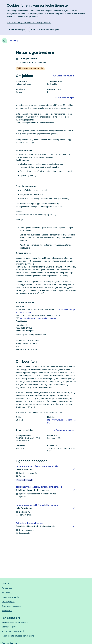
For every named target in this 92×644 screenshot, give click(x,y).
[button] (63, 430)
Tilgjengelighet (8, 602)
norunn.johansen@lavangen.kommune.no (38, 318)
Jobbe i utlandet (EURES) (13, 631)
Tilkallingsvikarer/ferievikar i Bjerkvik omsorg (39, 487)
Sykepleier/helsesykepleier (30, 523)
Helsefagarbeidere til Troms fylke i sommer (38, 505)
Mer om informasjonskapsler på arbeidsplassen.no (29, 22)
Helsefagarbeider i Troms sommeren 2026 (37, 466)
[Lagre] (74, 469)
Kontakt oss (7, 588)
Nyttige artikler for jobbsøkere (15, 622)
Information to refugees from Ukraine (18, 636)
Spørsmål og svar (9, 627)
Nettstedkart (7, 611)
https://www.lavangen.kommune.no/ (62, 421)
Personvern (7, 592)
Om (11, 606)
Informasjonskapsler (11, 597)
